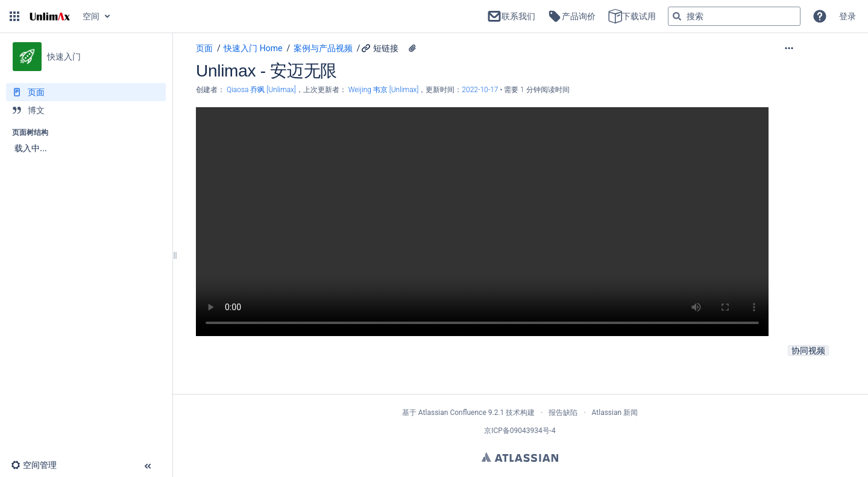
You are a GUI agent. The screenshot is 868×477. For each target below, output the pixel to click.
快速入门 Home (253, 48)
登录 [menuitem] (848, 16)
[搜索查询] (734, 16)
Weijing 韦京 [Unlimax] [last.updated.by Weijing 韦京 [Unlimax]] (384, 90)
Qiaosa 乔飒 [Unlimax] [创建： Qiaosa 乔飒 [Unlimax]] (261, 90)
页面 (204, 48)
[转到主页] (50, 16)
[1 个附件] (412, 48)
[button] (14, 16)
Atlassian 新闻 (615, 413)
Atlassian (520, 457)
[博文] (86, 110)
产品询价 (571, 16)
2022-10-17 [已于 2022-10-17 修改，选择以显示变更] (481, 90)
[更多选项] (814, 48)
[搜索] (677, 16)
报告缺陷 (563, 413)
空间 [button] (91, 16)
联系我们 (511, 16)
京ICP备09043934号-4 (520, 431)
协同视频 (808, 351)
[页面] (86, 92)
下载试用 (632, 16)
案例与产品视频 (323, 48)
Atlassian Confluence (452, 413)
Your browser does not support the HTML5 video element (482, 222)
